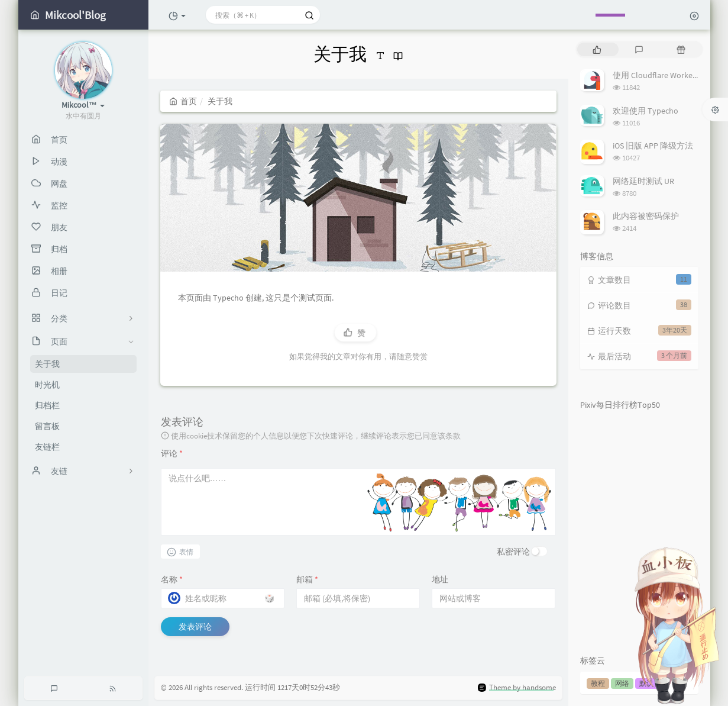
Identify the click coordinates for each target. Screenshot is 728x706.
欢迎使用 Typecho (646, 111)
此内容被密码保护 (646, 216)
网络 (622, 683)
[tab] (597, 49)
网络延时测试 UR (643, 181)
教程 (598, 683)
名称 (172, 579)
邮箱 (307, 579)
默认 (646, 683)
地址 (440, 579)
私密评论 (513, 552)
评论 (172, 453)
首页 (183, 101)
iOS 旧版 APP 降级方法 (653, 146)
